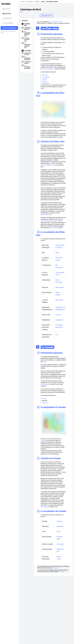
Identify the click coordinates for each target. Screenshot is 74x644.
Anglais (37, 2)
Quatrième (30, 2)
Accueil (6, 9)
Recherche (7, 18)
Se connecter (8, 23)
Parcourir (7, 14)
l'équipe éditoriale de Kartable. (56, 22)
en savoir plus (55, 568)
